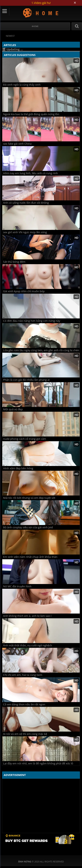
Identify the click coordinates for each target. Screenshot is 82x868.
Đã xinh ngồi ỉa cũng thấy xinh (22, 85)
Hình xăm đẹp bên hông (18, 468)
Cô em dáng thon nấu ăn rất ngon (24, 704)
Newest (10, 36)
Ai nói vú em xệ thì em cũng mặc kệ (25, 734)
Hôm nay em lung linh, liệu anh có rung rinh (30, 173)
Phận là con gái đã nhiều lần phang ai (26, 380)
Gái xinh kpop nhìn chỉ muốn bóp (24, 291)
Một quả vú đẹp (13, 409)
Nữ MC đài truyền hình (17, 586)
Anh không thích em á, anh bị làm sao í (27, 616)
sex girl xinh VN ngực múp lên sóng (25, 232)
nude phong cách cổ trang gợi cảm (25, 439)
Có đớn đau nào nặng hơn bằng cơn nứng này (32, 321)
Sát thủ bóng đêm (14, 262)
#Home (35, 26)
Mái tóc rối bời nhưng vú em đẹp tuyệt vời (29, 498)
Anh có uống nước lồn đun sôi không (26, 203)
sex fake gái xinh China (17, 144)
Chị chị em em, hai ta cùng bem (23, 675)
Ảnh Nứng (41, 13)
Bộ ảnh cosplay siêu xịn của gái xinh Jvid (28, 527)
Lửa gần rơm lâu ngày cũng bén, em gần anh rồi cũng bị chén (41, 350)
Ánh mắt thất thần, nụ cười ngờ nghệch (28, 645)
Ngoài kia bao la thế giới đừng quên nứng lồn (31, 114)
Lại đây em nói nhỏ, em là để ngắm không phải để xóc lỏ (38, 763)
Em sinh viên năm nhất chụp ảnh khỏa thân (30, 557)
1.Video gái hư (41, 3)
